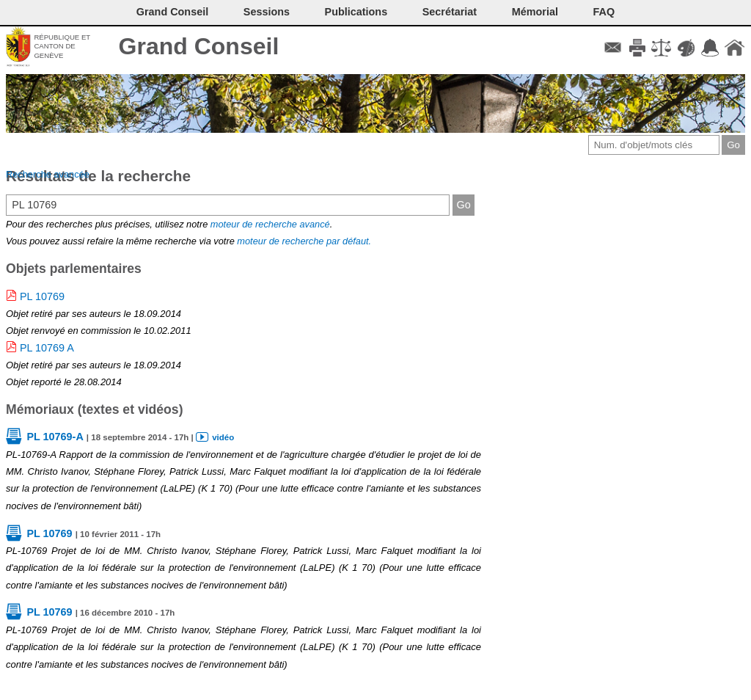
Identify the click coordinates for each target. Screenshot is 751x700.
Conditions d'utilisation (661, 48)
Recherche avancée (48, 174)
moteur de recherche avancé (270, 224)
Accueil (734, 48)
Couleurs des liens (686, 48)
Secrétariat (450, 12)
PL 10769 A (47, 348)
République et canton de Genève (62, 46)
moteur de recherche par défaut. (304, 241)
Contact (613, 48)
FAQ (604, 12)
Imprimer (637, 48)
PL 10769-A (55, 437)
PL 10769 (42, 296)
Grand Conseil (199, 46)
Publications (356, 12)
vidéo (223, 437)
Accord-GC (710, 48)
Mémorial (535, 12)
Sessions (267, 12)
